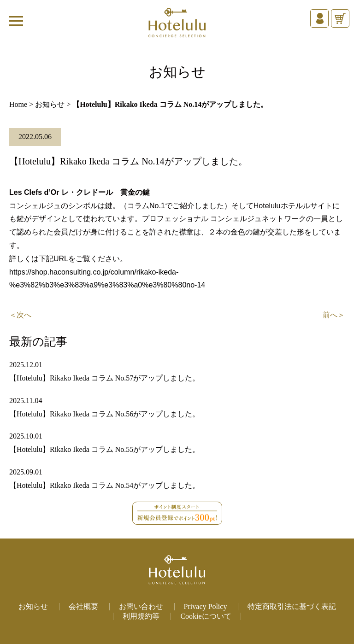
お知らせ (50, 104)
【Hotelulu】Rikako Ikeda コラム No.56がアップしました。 (104, 414)
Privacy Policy (206, 606)
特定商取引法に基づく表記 (292, 606)
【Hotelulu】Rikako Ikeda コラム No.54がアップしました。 (104, 485)
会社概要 (83, 606)
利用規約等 (141, 616)
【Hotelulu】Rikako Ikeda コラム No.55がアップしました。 (104, 449)
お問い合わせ (141, 606)
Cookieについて (206, 616)
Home (18, 104)
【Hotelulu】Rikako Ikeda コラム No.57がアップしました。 (104, 378)
